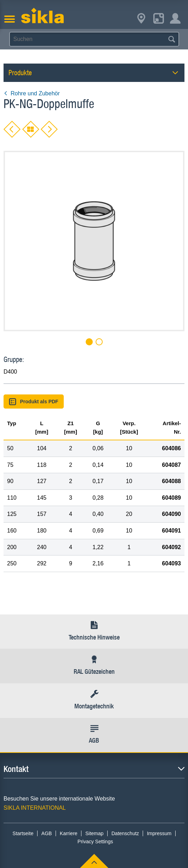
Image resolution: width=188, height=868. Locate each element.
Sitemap (94, 833)
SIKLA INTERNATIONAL (35, 808)
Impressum (159, 833)
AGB (47, 833)
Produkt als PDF (34, 402)
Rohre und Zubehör (32, 93)
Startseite (23, 833)
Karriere (69, 833)
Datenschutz (125, 833)
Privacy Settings (95, 842)
